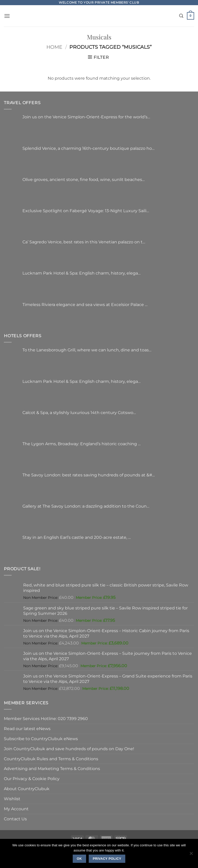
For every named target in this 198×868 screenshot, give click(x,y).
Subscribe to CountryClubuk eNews (41, 739)
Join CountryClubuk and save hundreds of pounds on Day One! (69, 749)
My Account (16, 809)
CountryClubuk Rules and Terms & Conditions (51, 759)
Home (54, 47)
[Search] (181, 16)
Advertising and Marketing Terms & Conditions (52, 768)
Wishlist (12, 799)
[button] (7, 16)
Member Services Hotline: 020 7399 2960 (46, 718)
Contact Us (15, 819)
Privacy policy (107, 859)
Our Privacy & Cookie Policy (32, 779)
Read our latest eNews (27, 729)
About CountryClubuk (27, 789)
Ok (79, 859)
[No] (191, 855)
